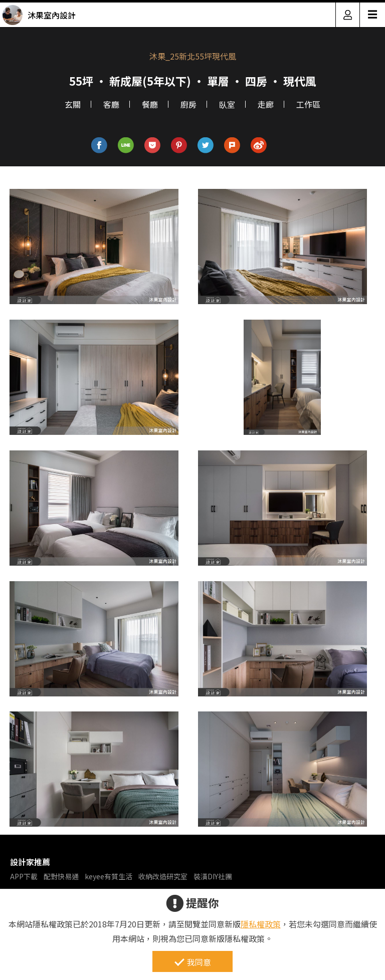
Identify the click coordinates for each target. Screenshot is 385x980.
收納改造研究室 (163, 876)
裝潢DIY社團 (213, 876)
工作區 (308, 104)
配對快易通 (61, 876)
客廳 (111, 104)
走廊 (266, 104)
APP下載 (24, 876)
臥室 (227, 104)
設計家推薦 (30, 862)
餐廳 (150, 104)
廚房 (188, 104)
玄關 (73, 104)
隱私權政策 (261, 924)
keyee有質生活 (109, 876)
